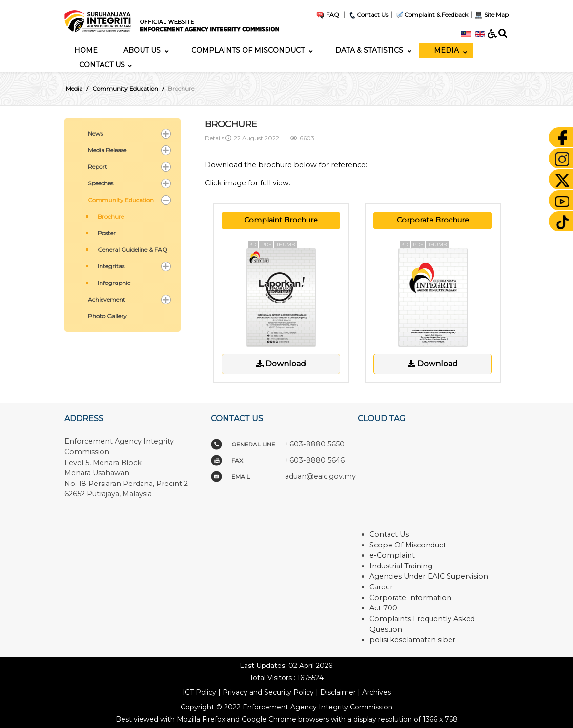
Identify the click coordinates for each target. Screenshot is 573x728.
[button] (166, 134)
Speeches (101, 183)
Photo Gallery (107, 316)
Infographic (114, 283)
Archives (377, 692)
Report (98, 167)
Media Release (107, 150)
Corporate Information (410, 598)
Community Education (121, 200)
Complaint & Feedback (436, 14)
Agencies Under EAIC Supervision (429, 576)
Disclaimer (338, 692)
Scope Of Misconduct (408, 545)
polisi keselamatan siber (412, 640)
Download (281, 364)
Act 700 (383, 608)
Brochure (111, 216)
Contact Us (368, 14)
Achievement (107, 299)
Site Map (491, 14)
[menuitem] (86, 50)
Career (381, 587)
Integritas (111, 266)
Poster (107, 233)
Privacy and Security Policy (268, 692)
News (95, 133)
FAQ (327, 14)
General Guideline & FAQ (133, 250)
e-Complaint (392, 555)
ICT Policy (199, 692)
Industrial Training (401, 566)
